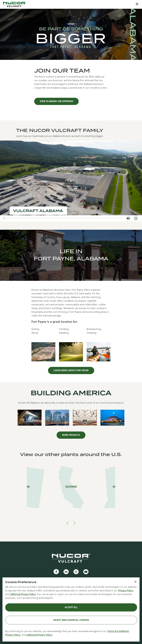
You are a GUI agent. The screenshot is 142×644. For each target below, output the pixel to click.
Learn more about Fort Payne (71, 371)
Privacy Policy (126, 591)
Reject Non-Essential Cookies (71, 620)
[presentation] (68, 523)
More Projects (71, 435)
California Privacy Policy (23, 594)
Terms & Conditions (118, 631)
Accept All (71, 607)
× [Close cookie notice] (135, 582)
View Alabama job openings (56, 101)
